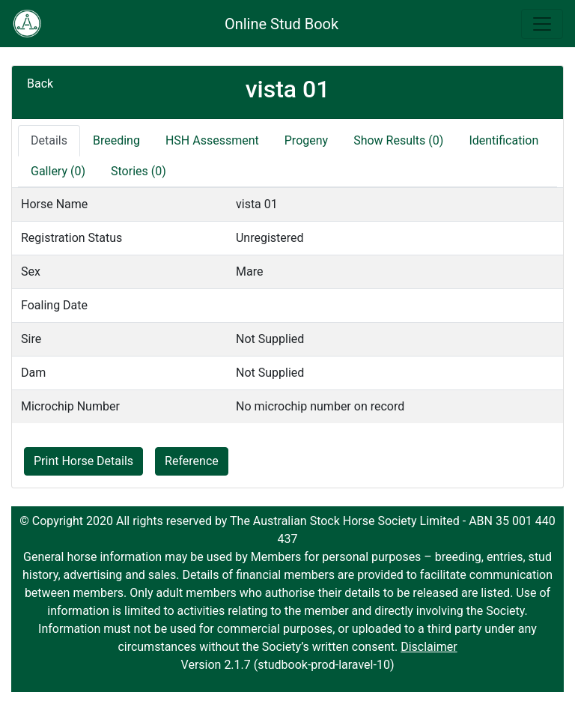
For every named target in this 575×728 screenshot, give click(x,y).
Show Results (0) (398, 140)
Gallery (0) (58, 171)
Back (40, 84)
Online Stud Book (282, 24)
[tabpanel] (287, 305)
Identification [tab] (503, 140)
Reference (192, 461)
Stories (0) (139, 171)
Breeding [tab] (116, 140)
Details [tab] (49, 140)
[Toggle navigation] (542, 24)
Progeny (306, 140)
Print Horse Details (83, 461)
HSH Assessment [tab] (212, 140)
